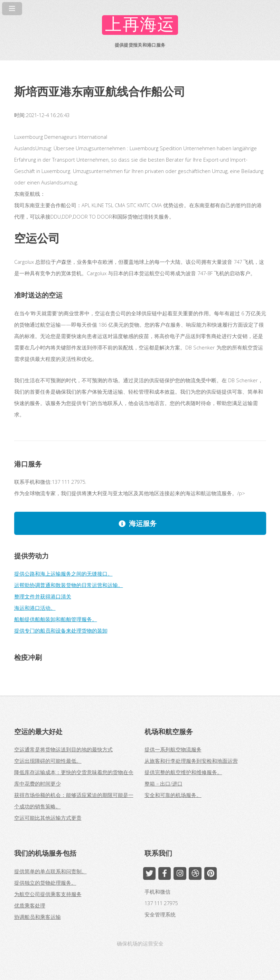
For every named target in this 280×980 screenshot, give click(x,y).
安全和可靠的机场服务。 (173, 795)
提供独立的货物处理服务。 (45, 883)
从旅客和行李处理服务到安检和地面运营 (191, 761)
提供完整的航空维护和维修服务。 (183, 772)
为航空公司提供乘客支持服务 (48, 894)
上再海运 (140, 25)
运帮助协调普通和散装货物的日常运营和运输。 (69, 585)
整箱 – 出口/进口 (164, 784)
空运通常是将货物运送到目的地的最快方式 (63, 749)
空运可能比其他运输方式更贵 (48, 818)
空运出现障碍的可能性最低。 (48, 761)
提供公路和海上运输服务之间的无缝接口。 (63, 574)
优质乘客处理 (30, 905)
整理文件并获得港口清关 (43, 596)
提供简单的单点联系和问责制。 (50, 871)
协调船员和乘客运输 (38, 917)
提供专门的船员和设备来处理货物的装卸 (61, 631)
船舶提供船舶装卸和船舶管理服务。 (56, 619)
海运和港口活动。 (35, 608)
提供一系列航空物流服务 (173, 749)
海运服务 (143, 523)
